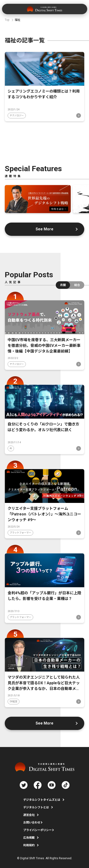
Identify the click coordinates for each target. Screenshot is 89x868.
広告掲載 (29, 838)
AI (11, 448)
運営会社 (29, 815)
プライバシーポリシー (37, 830)
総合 (77, 285)
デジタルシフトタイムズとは (42, 800)
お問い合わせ (32, 823)
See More (44, 229)
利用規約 (29, 845)
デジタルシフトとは (36, 807)
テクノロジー (17, 115)
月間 (63, 285)
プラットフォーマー (20, 533)
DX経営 (14, 701)
